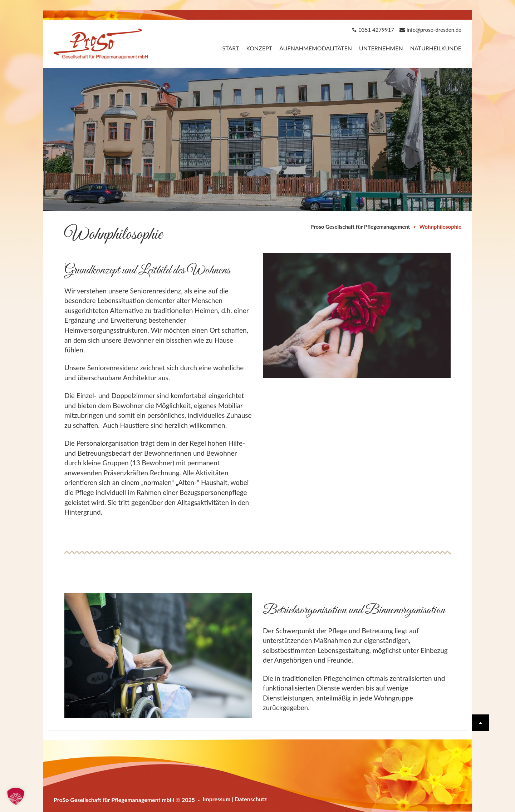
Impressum (217, 799)
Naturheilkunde (436, 48)
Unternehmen (381, 48)
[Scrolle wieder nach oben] (480, 723)
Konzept (259, 48)
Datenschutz (251, 799)
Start (230, 48)
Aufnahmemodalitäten (316, 48)
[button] (16, 796)
